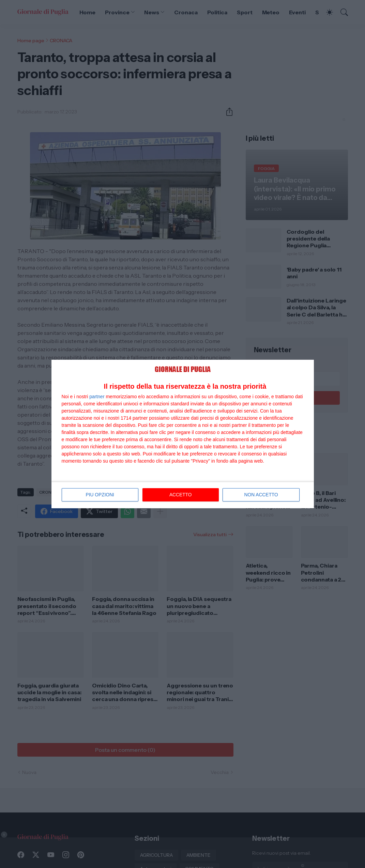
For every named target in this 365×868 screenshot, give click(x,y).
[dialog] (183, 434)
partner (97, 397)
